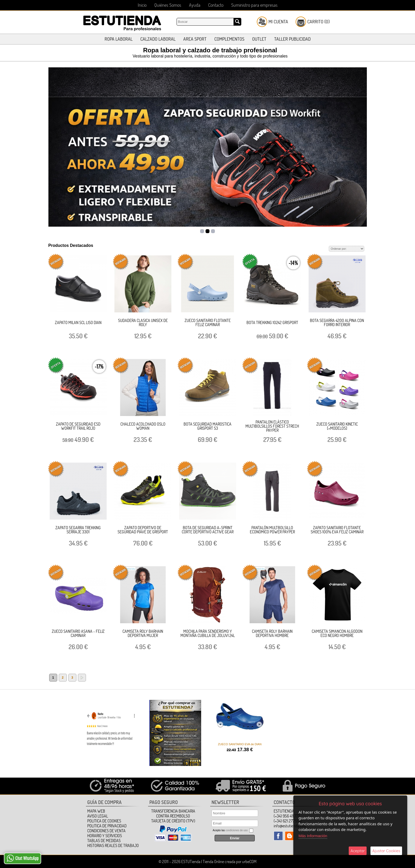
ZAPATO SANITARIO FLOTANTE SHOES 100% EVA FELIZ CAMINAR (337, 530)
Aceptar (358, 851)
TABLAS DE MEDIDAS (104, 841)
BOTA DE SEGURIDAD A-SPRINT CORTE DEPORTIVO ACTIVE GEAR (208, 530)
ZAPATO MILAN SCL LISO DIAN (78, 322)
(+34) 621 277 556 (287, 821)
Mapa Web (96, 811)
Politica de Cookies (104, 821)
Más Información (313, 836)
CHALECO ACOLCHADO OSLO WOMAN (143, 426)
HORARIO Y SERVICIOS (105, 836)
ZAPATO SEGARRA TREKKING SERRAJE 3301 (78, 530)
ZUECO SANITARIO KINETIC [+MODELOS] (337, 426)
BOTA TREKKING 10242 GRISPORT (272, 322)
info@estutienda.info (290, 826)
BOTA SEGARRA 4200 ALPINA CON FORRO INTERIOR (337, 322)
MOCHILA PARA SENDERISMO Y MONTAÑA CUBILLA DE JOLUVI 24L (208, 633)
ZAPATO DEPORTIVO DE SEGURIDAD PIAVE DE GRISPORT (143, 530)
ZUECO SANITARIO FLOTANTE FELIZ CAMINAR (208, 322)
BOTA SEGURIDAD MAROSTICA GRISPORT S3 (207, 426)
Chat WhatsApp (23, 858)
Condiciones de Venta (106, 831)
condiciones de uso (237, 830)
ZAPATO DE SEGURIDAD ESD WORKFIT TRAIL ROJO (78, 426)
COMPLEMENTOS (229, 39)
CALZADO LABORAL (158, 39)
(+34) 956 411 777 (287, 816)
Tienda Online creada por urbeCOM (230, 862)
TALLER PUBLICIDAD (292, 39)
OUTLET (259, 39)
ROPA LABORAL (119, 39)
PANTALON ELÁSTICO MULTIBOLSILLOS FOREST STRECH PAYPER (272, 426)
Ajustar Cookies (386, 851)
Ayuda (195, 5)
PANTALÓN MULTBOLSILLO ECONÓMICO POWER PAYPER (272, 530)
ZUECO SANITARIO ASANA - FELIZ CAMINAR (78, 633)
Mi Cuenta (278, 22)
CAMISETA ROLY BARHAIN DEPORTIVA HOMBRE (272, 633)
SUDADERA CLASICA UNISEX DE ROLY (143, 322)
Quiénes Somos (168, 5)
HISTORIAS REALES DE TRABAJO (113, 845)
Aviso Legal (98, 816)
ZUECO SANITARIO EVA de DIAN (240, 744)
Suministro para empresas (254, 5)
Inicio (142, 5)
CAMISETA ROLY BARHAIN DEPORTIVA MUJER (143, 633)
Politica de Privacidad (107, 826)
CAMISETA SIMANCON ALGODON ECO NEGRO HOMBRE (337, 633)
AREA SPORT (195, 39)
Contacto (216, 5)
